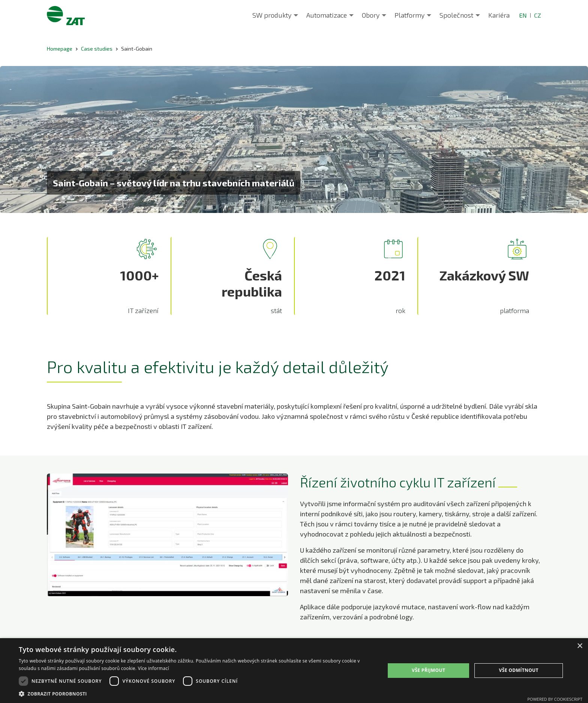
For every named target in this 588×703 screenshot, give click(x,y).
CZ (538, 15)
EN (523, 15)
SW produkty (272, 15)
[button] (196, 694)
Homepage (60, 49)
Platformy (409, 15)
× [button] (580, 646)
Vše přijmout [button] (428, 670)
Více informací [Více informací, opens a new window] (154, 668)
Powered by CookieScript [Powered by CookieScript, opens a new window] (555, 699)
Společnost (456, 15)
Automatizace (327, 15)
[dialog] (294, 671)
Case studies (97, 49)
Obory (371, 15)
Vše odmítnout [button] (518, 670)
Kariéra (499, 15)
